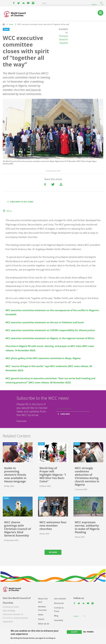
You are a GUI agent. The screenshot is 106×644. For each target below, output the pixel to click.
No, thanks (89, 632)
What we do (44, 624)
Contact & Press (59, 609)
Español (64, 43)
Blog (56, 616)
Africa (9, 211)
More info (15, 642)
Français (64, 36)
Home (4, 24)
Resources (59, 603)
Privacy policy (22, 421)
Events (41, 619)
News (11, 24)
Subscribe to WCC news (22, 202)
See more (53, 552)
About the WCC (43, 600)
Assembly (59, 620)
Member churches (42, 608)
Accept (74, 632)
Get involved (60, 599)
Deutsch (64, 39)
